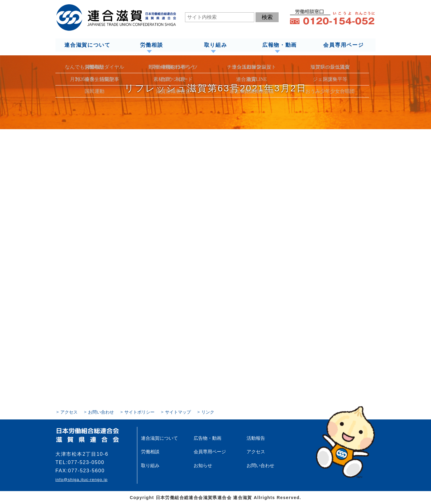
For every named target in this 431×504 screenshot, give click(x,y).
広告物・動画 (207, 438)
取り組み (215, 45)
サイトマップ (178, 412)
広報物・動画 (279, 45)
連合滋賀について (87, 45)
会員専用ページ (344, 45)
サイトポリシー (139, 412)
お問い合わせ (101, 412)
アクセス (69, 412)
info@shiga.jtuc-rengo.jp (81, 479)
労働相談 (151, 45)
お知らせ (202, 465)
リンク (208, 412)
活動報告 (255, 438)
